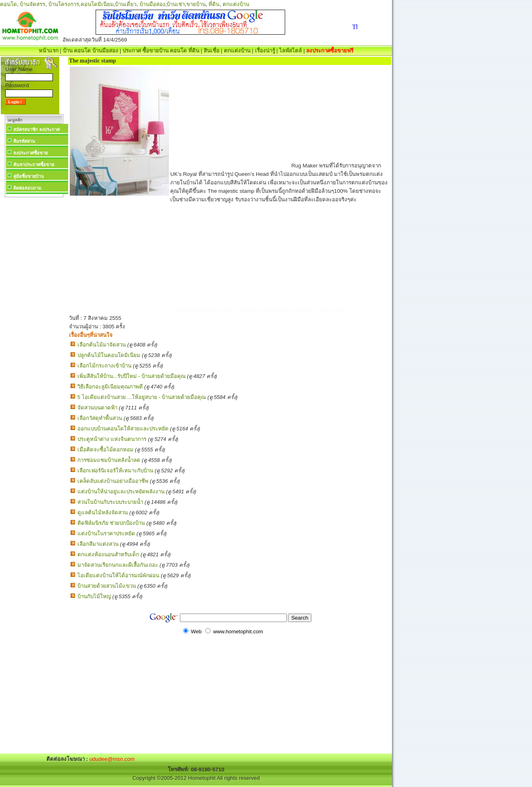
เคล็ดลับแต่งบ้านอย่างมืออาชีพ (113, 481)
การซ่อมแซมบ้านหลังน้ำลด (109, 460)
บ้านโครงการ (64, 4)
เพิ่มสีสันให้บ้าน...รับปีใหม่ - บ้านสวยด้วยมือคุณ (131, 376)
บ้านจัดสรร (32, 4)
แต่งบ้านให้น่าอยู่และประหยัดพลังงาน (121, 492)
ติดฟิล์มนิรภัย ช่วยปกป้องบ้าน (111, 523)
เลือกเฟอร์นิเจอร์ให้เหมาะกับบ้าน (115, 471)
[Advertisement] (34, 320)
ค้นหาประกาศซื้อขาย (34, 165)
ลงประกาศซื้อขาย (30, 153)
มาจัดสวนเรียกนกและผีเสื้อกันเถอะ (118, 565)
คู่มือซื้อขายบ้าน (29, 176)
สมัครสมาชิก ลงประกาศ (37, 129)
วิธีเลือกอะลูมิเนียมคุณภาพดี (110, 387)
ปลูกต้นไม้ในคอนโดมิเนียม (109, 355)
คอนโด (8, 4)
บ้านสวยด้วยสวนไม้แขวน (107, 586)
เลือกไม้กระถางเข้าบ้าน (104, 366)
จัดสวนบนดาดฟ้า (97, 408)
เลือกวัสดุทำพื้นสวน (100, 418)
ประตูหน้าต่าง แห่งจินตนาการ (112, 439)
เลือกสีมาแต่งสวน (98, 544)
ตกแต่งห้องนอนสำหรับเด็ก (108, 554)
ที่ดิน (214, 4)
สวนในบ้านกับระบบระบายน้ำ (110, 502)
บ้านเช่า (176, 4)
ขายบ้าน (196, 4)
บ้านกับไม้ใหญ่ (94, 596)
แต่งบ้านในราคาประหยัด (106, 533)
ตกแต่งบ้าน (236, 4)
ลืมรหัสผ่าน (24, 141)
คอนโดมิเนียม (97, 4)
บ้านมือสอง (152, 4)
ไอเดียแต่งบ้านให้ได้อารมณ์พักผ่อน (118, 575)
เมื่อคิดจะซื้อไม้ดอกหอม (105, 450)
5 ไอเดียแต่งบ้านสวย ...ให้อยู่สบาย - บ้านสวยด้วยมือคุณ (142, 397)
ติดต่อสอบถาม (27, 188)
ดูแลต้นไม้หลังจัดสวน (103, 512)
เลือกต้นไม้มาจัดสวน (102, 345)
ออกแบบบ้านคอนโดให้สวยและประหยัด (123, 429)
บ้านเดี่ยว (126, 4)
